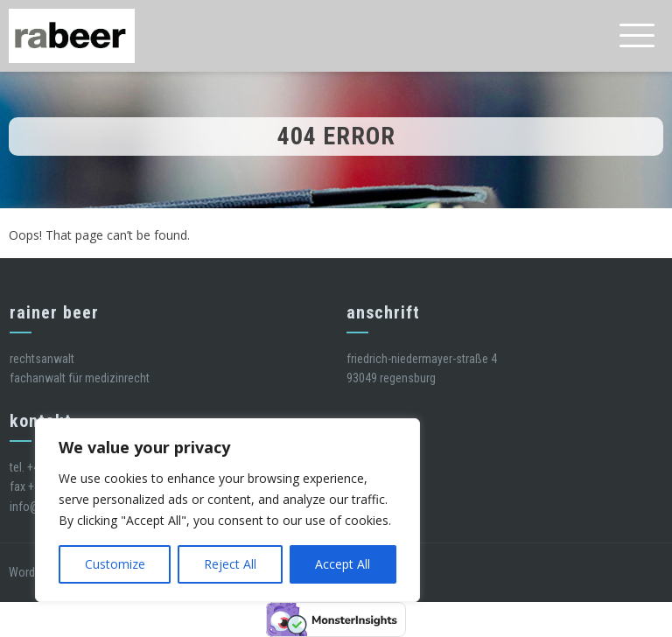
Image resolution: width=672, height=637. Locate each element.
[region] (227, 510)
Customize (115, 564)
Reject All (230, 564)
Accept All (343, 564)
